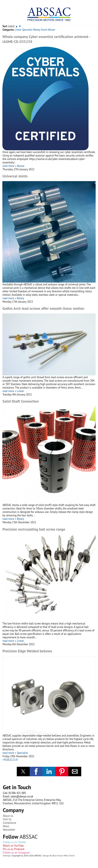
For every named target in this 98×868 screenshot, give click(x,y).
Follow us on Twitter (14, 842)
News (6, 826)
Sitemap (7, 856)
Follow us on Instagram (16, 852)
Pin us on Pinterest (14, 849)
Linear (18, 30)
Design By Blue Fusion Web (55, 856)
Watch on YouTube (13, 846)
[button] (23, 772)
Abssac (51, 30)
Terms (72, 856)
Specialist (27, 30)
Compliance (9, 823)
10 (7, 760)
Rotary (37, 30)
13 (15, 760)
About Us (8, 816)
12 (13, 760)
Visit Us (7, 819)
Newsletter (9, 830)
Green (44, 30)
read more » (9, 166)
